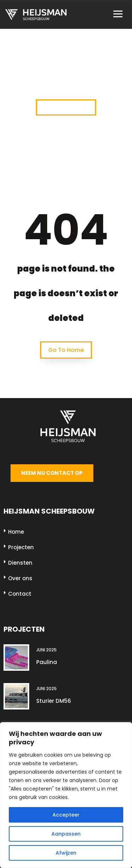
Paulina (47, 662)
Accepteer (66, 815)
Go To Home (66, 350)
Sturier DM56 (54, 701)
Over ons (20, 578)
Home (16, 532)
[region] (66, 795)
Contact (20, 594)
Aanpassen (66, 834)
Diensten (20, 563)
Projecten (21, 547)
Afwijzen (66, 853)
